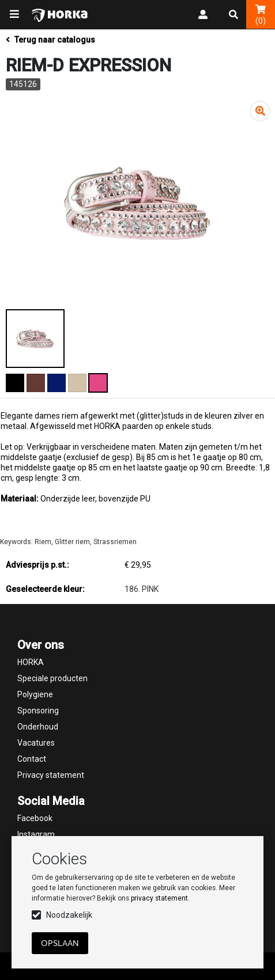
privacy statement (159, 898)
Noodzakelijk (69, 915)
